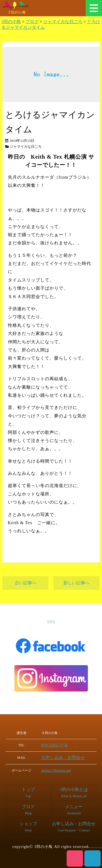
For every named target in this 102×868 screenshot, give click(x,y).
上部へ (93, 859)
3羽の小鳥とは (74, 791)
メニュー (94, 8)
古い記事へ (26, 583)
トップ (28, 791)
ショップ (28, 825)
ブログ (28, 808)
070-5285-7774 (57, 745)
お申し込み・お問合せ (63, 757)
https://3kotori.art (58, 769)
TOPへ (75, 859)
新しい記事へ (76, 583)
